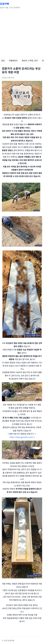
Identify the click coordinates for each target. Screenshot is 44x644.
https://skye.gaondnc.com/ (21, 437)
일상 (3, 60)
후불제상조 (13, 60)
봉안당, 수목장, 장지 (30, 60)
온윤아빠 (5, 4)
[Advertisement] (22, 34)
